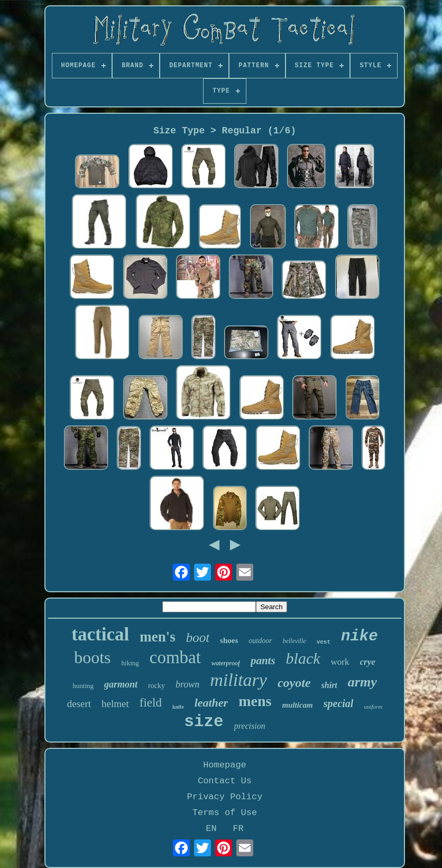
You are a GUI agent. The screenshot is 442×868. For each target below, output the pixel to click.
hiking (130, 663)
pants (263, 661)
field (151, 703)
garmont (121, 684)
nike (360, 636)
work (340, 662)
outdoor (260, 641)
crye (368, 662)
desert (79, 704)
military (238, 680)
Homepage (225, 765)
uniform (373, 707)
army (362, 682)
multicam (297, 705)
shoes (229, 640)
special (339, 703)
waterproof (226, 663)
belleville (294, 641)
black (303, 658)
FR (238, 829)
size (204, 722)
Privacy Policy (225, 797)
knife (178, 707)
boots (92, 657)
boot (198, 638)
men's (158, 637)
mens (255, 701)
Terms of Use (225, 813)
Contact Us (225, 781)
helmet (115, 704)
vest (324, 642)
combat (175, 657)
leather (211, 703)
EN (211, 829)
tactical (100, 634)
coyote (294, 683)
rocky (156, 686)
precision (250, 726)
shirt (329, 685)
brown (187, 684)
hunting (83, 686)
